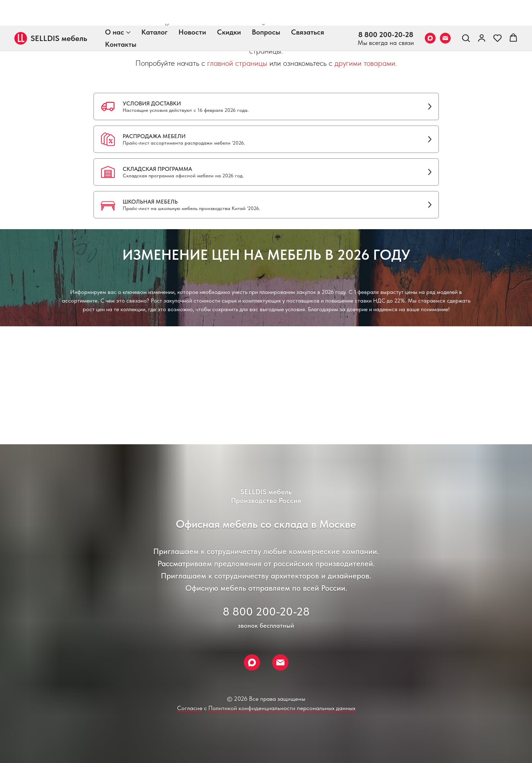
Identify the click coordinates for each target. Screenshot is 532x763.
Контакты (121, 19)
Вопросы (266, 6)
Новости (192, 6)
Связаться (308, 6)
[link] (482, 12)
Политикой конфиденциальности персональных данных (282, 708)
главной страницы (237, 63)
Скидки (229, 6)
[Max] (430, 13)
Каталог (154, 6)
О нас (115, 6)
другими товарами (365, 63)
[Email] (445, 13)
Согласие (190, 708)
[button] (466, 12)
